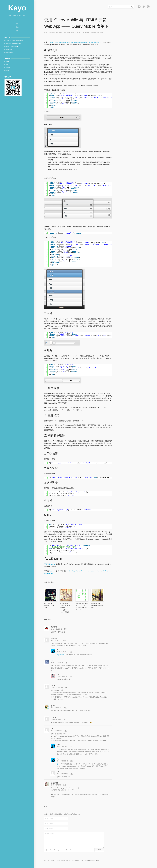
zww (7, 65)
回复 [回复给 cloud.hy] (65, 719)
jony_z (53, 661)
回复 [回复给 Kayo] (70, 652)
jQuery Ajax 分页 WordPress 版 (15, 41)
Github (139, 7)
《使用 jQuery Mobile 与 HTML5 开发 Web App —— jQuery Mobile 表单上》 (74, 42)
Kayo (59, 650)
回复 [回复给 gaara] (65, 708)
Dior (58, 674)
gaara (53, 706)
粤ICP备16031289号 (93, 860)
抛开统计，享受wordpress (13, 44)
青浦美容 (54, 627)
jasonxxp (54, 639)
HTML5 (78, 33)
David (53, 685)
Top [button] (85, 860)
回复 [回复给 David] (66, 687)
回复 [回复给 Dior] (71, 676)
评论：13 (103, 33)
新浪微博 (144, 7)
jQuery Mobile (85, 33)
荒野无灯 (8, 68)
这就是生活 (9, 50)
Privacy (74, 860)
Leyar (7, 62)
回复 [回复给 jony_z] (66, 663)
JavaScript (67, 33)
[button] (17, 27)
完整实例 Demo (49, 564)
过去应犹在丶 (55, 783)
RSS (148, 7)
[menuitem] (17, 23)
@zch (59, 749)
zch (52, 729)
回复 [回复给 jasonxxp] (64, 641)
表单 (98, 33)
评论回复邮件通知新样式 (13, 47)
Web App (93, 33)
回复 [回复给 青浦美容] (65, 629)
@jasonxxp (61, 655)
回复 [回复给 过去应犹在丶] (64, 785)
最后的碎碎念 (9, 53)
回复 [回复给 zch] (65, 731)
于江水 (7, 71)
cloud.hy (54, 717)
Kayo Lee (52, 571)
